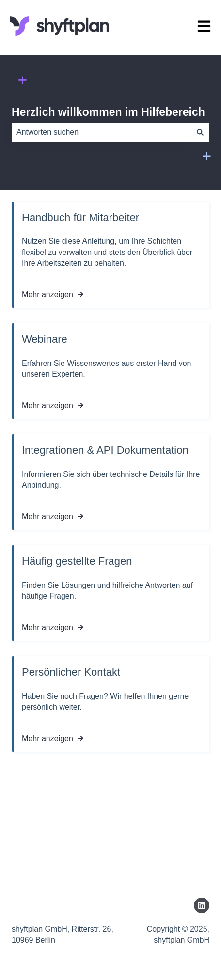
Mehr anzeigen (47, 294)
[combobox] (101, 132)
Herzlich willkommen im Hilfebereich (108, 112)
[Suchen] (200, 132)
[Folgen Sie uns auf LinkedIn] (202, 905)
